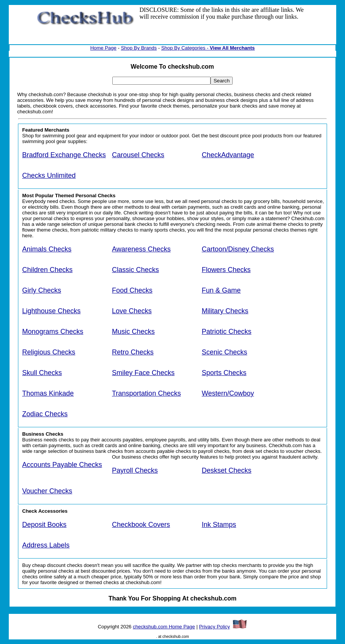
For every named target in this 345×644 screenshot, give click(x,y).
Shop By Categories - (185, 48)
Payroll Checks (135, 470)
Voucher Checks (47, 491)
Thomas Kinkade (48, 393)
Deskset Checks (227, 470)
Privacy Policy (215, 627)
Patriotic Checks (227, 332)
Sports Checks (224, 373)
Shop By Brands (139, 48)
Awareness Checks (141, 249)
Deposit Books (44, 525)
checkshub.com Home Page (164, 627)
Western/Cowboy (228, 393)
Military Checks (225, 311)
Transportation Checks (146, 393)
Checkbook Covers (141, 525)
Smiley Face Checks (143, 373)
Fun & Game (221, 290)
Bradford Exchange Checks (64, 155)
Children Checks (47, 270)
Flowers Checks (226, 270)
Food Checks (132, 290)
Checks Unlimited (49, 175)
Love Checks (132, 311)
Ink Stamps (219, 525)
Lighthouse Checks (51, 311)
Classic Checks (135, 270)
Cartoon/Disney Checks (238, 249)
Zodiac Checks (45, 414)
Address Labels (46, 545)
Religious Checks (49, 352)
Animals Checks (47, 249)
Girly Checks (42, 290)
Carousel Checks (138, 155)
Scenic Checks (224, 352)
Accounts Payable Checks (62, 465)
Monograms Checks (53, 332)
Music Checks (133, 332)
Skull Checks (42, 373)
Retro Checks (133, 352)
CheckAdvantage (228, 155)
